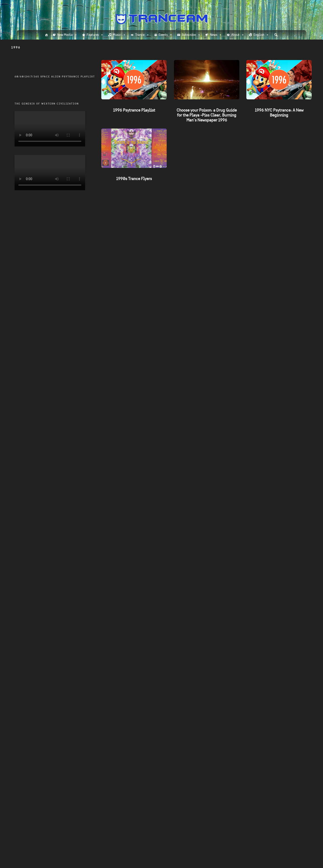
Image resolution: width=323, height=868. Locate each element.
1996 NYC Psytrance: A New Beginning (279, 113)
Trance (142, 35)
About (238, 35)
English (261, 35)
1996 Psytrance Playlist (134, 110)
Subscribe (191, 35)
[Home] (46, 35)
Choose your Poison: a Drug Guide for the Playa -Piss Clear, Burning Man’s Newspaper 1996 (207, 115)
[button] (276, 35)
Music (119, 35)
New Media (67, 35)
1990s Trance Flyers (134, 179)
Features (95, 35)
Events (165, 35)
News (216, 35)
